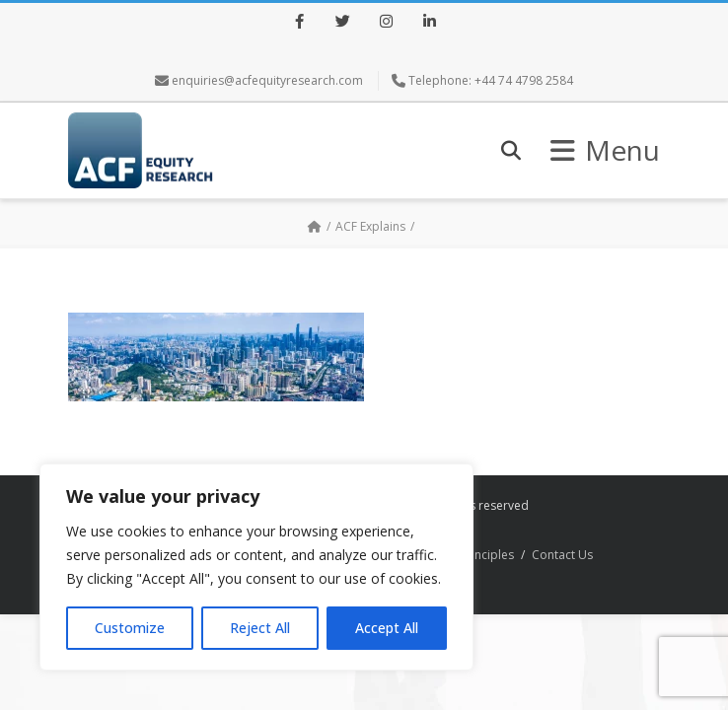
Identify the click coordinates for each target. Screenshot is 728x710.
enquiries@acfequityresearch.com (267, 80)
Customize (130, 628)
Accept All (387, 628)
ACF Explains (370, 226)
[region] (256, 567)
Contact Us (562, 555)
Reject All (260, 628)
